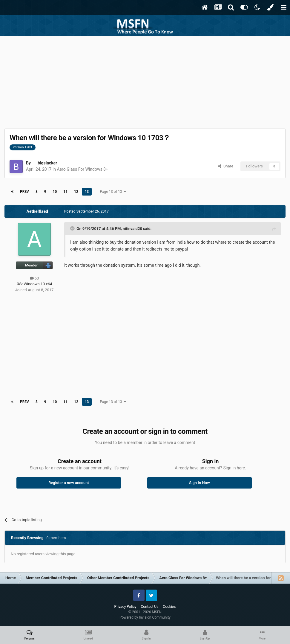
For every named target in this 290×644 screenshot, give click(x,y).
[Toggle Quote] (73, 228)
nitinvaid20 (132, 229)
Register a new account (69, 483)
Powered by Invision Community (145, 617)
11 (65, 192)
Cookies (169, 607)
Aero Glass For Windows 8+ (83, 169)
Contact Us (149, 607)
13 (87, 192)
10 (55, 192)
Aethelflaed (37, 211)
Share (226, 166)
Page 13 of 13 (113, 192)
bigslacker (47, 163)
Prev (24, 192)
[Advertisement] (145, 81)
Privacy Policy (125, 607)
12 (76, 192)
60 (34, 278)
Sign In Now (199, 483)
